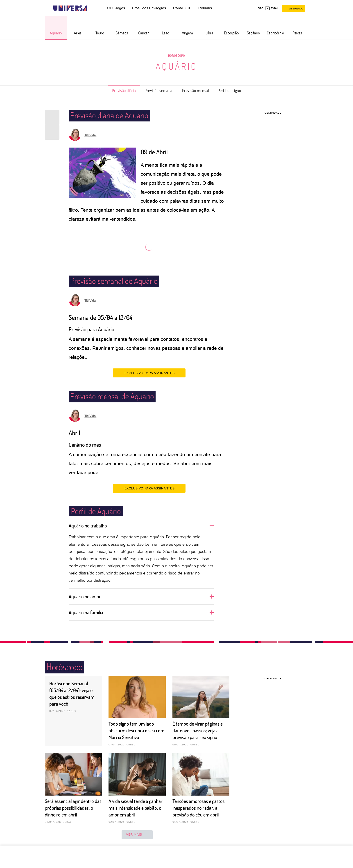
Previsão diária (124, 90)
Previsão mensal (196, 90)
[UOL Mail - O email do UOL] (272, 8)
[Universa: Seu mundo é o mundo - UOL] (70, 8)
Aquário (176, 66)
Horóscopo (176, 55)
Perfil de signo (229, 90)
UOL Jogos (116, 8)
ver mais (137, 835)
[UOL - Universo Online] (91, 8)
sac (261, 8)
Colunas (205, 8)
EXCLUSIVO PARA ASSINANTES (149, 373)
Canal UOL (182, 8)
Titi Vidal (90, 135)
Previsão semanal (159, 90)
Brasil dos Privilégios (149, 8)
